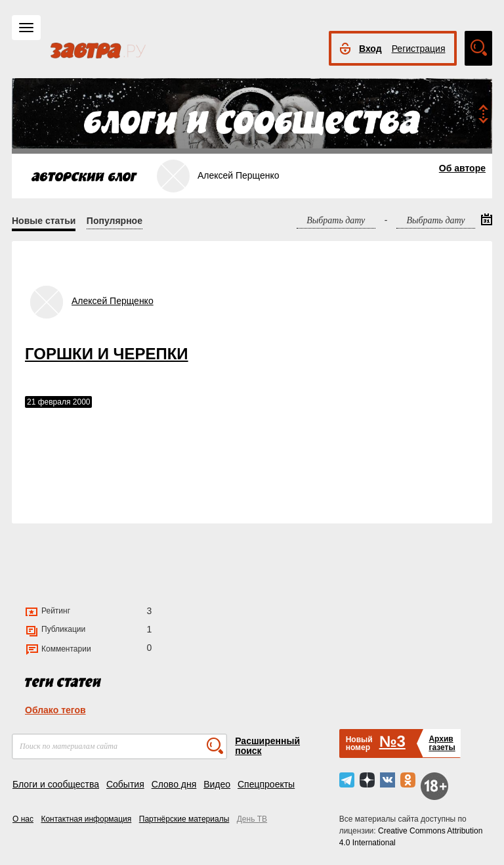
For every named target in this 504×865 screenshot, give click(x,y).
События (125, 784)
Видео (217, 784)
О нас (23, 819)
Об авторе (462, 168)
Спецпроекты (266, 784)
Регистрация (419, 49)
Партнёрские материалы (184, 819)
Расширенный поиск (267, 746)
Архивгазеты (442, 743)
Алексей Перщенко (113, 301)
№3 (392, 741)
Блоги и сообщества (56, 784)
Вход (370, 49)
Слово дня (174, 784)
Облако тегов (55, 710)
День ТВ (252, 819)
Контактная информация (86, 819)
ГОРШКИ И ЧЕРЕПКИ (107, 354)
